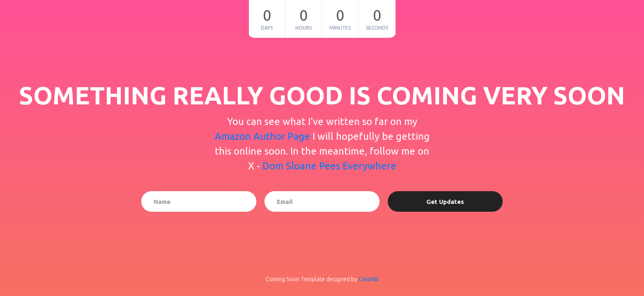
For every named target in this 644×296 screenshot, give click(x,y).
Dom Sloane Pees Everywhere (329, 166)
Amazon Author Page (264, 136)
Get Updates (445, 202)
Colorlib (369, 279)
